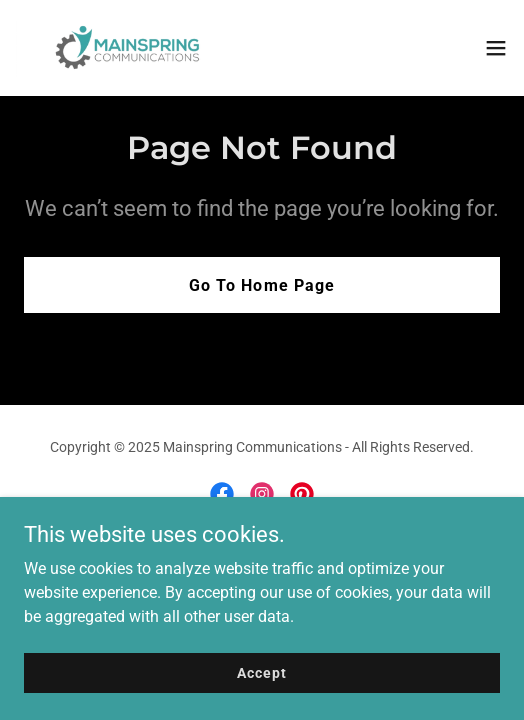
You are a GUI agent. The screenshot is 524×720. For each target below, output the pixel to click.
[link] (128, 48)
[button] (496, 48)
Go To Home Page (261, 285)
